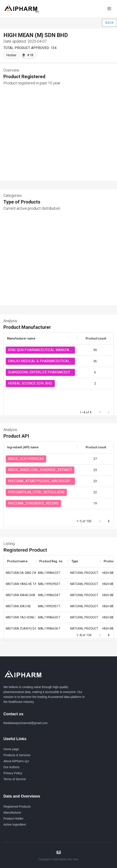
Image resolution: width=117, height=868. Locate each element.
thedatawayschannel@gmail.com (26, 723)
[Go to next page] (109, 521)
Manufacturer (12, 813)
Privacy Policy (13, 773)
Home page (11, 749)
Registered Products (17, 807)
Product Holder (13, 819)
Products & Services (17, 755)
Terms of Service (15, 779)
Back (109, 23)
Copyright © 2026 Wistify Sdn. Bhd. (58, 859)
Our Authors (11, 767)
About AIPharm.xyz (16, 761)
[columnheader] (40, 338)
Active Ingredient (15, 825)
